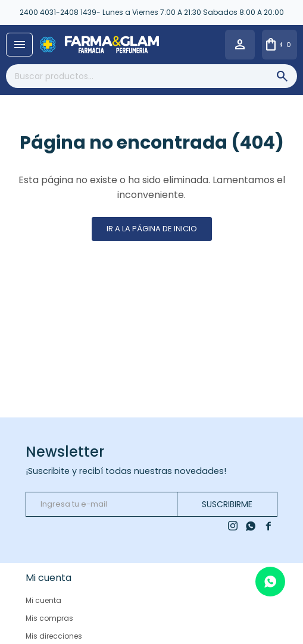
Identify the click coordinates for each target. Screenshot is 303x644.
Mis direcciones (54, 636)
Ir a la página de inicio (152, 229)
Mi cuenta (43, 600)
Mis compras (49, 618)
